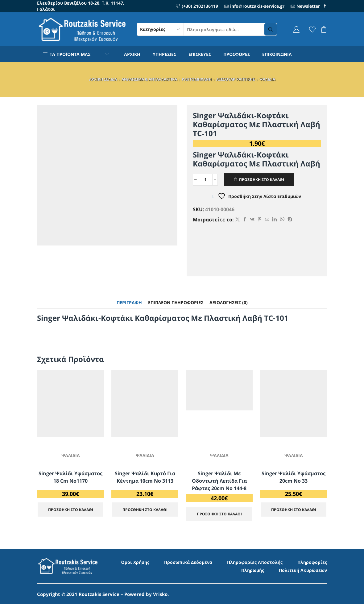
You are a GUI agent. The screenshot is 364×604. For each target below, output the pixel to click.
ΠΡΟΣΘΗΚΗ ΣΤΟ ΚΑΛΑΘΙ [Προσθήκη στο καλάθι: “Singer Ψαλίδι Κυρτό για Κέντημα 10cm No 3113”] (145, 510)
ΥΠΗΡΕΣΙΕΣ (164, 54)
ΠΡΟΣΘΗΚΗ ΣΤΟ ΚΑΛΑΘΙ (262, 179)
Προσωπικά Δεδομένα (188, 562)
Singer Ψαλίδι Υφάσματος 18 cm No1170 (70, 477)
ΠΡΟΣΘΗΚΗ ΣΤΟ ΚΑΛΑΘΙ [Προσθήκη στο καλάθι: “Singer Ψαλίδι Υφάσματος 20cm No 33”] (294, 510)
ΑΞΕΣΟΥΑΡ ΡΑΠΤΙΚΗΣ (236, 79)
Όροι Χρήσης (135, 562)
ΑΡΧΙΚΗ (132, 54)
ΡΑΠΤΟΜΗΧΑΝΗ (197, 79)
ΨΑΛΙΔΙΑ (267, 79)
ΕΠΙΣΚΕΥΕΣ (200, 54)
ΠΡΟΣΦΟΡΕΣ (237, 54)
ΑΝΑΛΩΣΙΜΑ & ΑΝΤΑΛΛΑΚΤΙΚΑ (149, 79)
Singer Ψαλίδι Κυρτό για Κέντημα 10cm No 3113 (145, 477)
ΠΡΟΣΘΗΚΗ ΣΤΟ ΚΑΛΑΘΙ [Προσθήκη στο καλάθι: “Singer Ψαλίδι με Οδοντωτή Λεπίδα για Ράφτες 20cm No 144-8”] (219, 514)
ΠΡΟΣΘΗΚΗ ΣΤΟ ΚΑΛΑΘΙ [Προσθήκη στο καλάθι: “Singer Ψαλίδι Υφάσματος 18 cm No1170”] (71, 510)
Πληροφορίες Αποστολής (255, 562)
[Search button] (271, 29)
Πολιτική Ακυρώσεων (303, 570)
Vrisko (160, 594)
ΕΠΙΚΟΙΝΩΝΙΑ (277, 54)
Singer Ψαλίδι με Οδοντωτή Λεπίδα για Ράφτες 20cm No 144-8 (219, 481)
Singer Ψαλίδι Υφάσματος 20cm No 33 (294, 477)
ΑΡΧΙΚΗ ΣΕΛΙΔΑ (103, 79)
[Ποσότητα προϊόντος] (205, 180)
